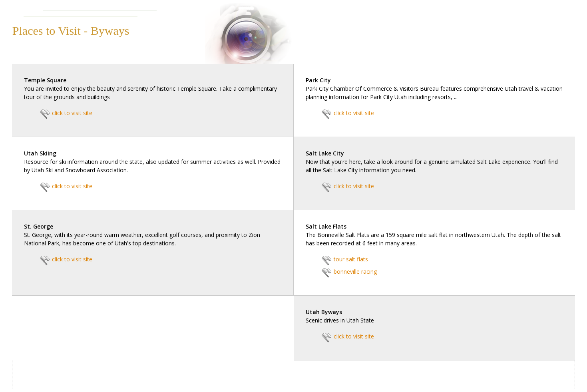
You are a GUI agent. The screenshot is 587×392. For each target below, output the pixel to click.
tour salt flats (351, 259)
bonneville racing (355, 272)
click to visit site (72, 113)
